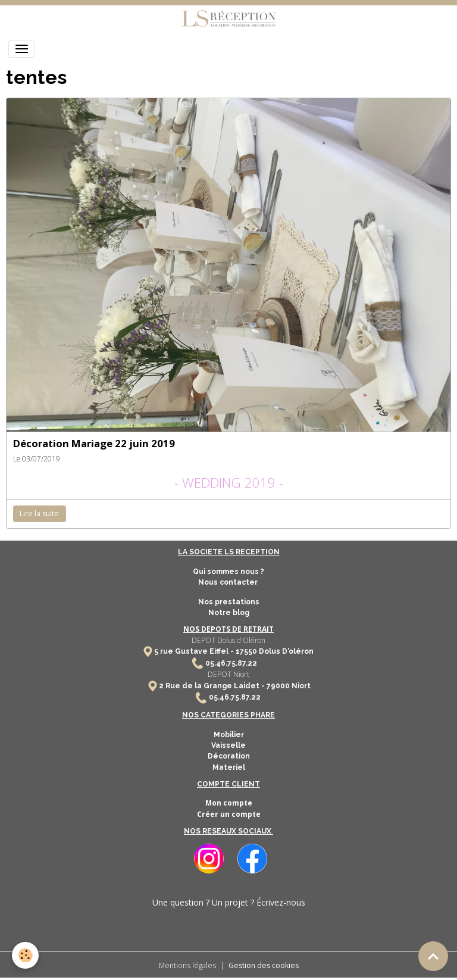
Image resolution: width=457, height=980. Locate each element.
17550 (246, 651)
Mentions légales (187, 965)
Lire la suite (39, 514)
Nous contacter (229, 582)
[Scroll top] (433, 956)
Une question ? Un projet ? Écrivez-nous (229, 902)
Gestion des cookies (264, 965)
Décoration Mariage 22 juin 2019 (94, 443)
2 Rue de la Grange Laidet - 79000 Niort (235, 686)
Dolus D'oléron (285, 651)
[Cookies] (25, 955)
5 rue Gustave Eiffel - (195, 651)
